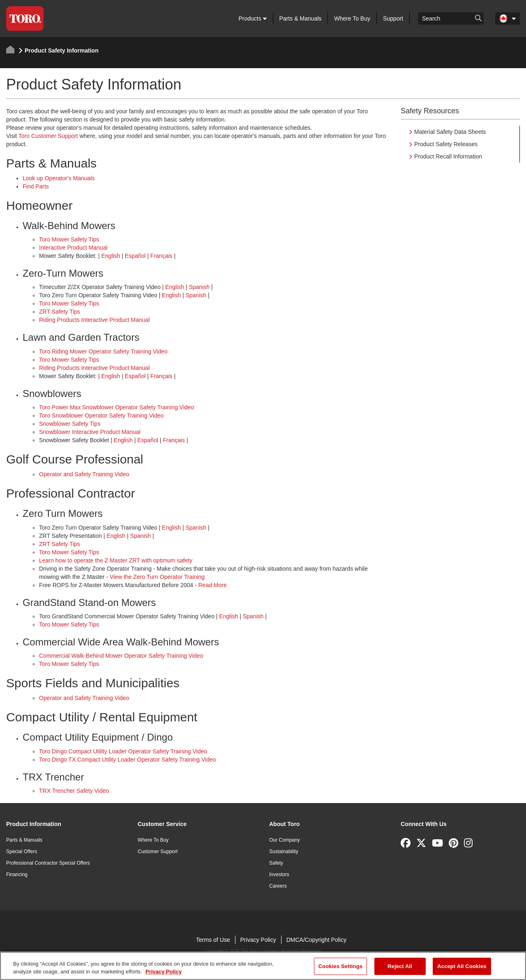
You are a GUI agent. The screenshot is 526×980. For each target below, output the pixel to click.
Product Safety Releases (446, 144)
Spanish (199, 287)
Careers (278, 886)
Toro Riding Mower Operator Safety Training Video (103, 351)
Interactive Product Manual (73, 248)
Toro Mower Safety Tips (69, 239)
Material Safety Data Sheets (450, 132)
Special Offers (22, 851)
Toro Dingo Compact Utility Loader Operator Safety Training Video (123, 751)
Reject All (400, 966)
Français (161, 256)
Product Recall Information (448, 156)
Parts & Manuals (301, 18)
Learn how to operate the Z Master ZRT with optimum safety (116, 560)
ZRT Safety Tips (60, 312)
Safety (276, 863)
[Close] (513, 965)
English (111, 256)
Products (252, 18)
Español (135, 256)
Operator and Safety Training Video (84, 474)
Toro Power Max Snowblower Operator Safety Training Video (117, 407)
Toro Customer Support (48, 136)
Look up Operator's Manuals (59, 178)
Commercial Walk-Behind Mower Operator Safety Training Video (121, 656)
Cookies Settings (341, 966)
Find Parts (36, 186)
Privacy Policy (258, 940)
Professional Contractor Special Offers (48, 863)
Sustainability (284, 851)
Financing (17, 874)
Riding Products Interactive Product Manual (94, 320)
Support (393, 18)
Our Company (285, 840)
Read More (212, 585)
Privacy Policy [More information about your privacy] (164, 972)
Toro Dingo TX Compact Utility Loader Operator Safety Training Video (128, 760)
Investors (279, 874)
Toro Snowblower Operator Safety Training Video (101, 415)
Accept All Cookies (462, 966)
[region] (263, 966)
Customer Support (158, 851)
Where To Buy (352, 18)
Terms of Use (213, 940)
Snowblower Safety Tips (70, 424)
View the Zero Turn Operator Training (157, 577)
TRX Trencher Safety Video (74, 791)
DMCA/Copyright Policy (316, 940)
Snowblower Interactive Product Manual (90, 432)
